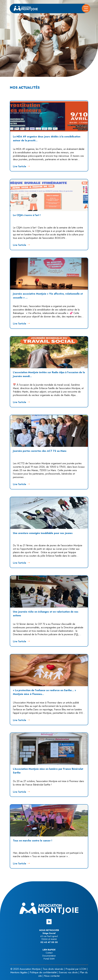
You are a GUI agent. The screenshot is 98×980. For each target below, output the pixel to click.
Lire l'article (20, 166)
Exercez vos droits (68, 972)
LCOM (83, 969)
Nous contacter (52, 976)
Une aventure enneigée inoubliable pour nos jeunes (43, 533)
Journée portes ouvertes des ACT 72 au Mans (40, 451)
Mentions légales (19, 972)
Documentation (49, 956)
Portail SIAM (49, 959)
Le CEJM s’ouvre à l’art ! (27, 215)
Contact (49, 953)
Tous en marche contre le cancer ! (33, 841)
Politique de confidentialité (43, 972)
